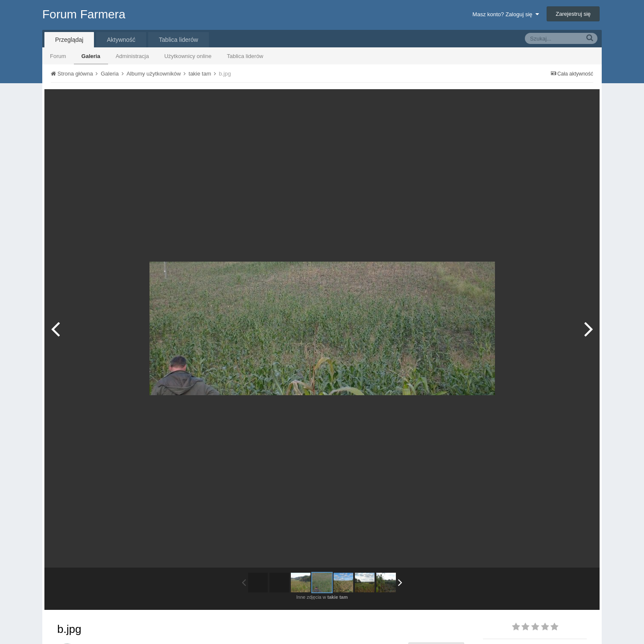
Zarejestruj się (573, 14)
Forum (58, 56)
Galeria (91, 56)
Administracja (132, 56)
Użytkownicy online (188, 56)
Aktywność (121, 40)
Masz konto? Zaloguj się (505, 14)
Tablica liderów (245, 56)
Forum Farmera (84, 14)
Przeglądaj (69, 40)
